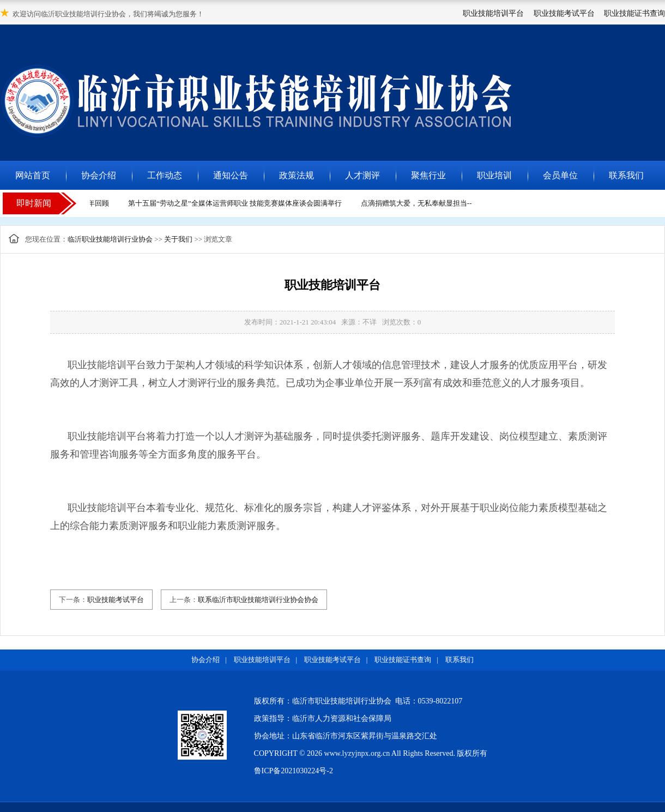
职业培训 (494, 175)
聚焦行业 (428, 175)
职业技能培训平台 (493, 13)
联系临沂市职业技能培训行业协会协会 (258, 600)
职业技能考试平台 (564, 13)
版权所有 (472, 753)
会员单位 (560, 175)
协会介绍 (99, 175)
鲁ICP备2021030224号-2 (294, 771)
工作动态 (165, 175)
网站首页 (33, 175)
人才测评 (362, 175)
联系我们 (626, 175)
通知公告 (231, 175)
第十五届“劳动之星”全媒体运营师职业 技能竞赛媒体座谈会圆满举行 (237, 203)
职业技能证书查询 (634, 13)
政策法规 (297, 175)
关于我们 (178, 239)
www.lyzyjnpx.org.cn (357, 753)
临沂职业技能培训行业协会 (110, 239)
